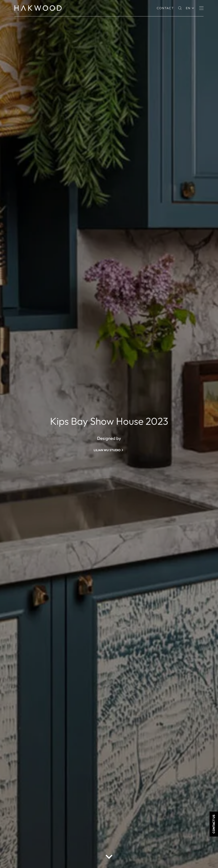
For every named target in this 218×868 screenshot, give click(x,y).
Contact (165, 8)
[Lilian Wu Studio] (109, 450)
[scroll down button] (109, 857)
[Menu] (201, 8)
